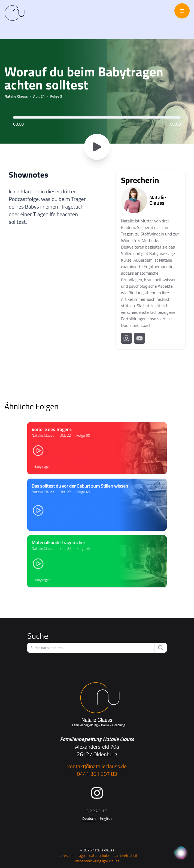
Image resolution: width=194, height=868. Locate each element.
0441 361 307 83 (97, 774)
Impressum (66, 855)
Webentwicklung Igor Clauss (97, 861)
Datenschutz (99, 855)
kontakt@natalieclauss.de (97, 766)
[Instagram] (97, 793)
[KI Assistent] (181, 853)
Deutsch (89, 819)
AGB (82, 855)
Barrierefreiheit (125, 855)
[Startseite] (97, 705)
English (106, 819)
